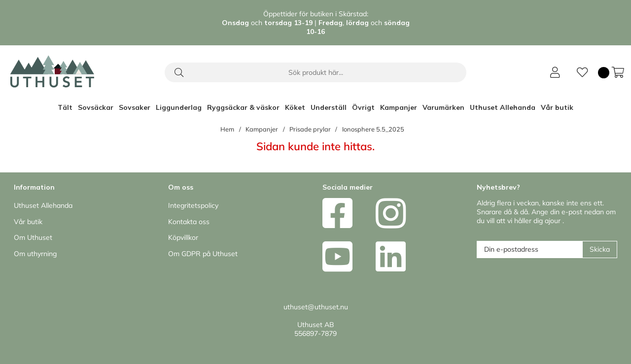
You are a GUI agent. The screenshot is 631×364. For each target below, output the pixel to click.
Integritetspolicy (193, 205)
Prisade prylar (310, 129)
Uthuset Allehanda (503, 107)
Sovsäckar (96, 107)
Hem (227, 129)
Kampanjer (399, 107)
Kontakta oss (189, 222)
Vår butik (557, 107)
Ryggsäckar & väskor (243, 107)
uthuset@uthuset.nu (316, 307)
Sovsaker (135, 107)
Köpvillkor (183, 237)
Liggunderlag (179, 107)
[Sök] (315, 72)
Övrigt (363, 107)
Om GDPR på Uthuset (203, 254)
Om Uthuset (33, 237)
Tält (65, 107)
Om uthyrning (35, 254)
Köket (295, 107)
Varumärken (443, 107)
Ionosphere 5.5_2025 (373, 129)
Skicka (600, 249)
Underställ (329, 107)
